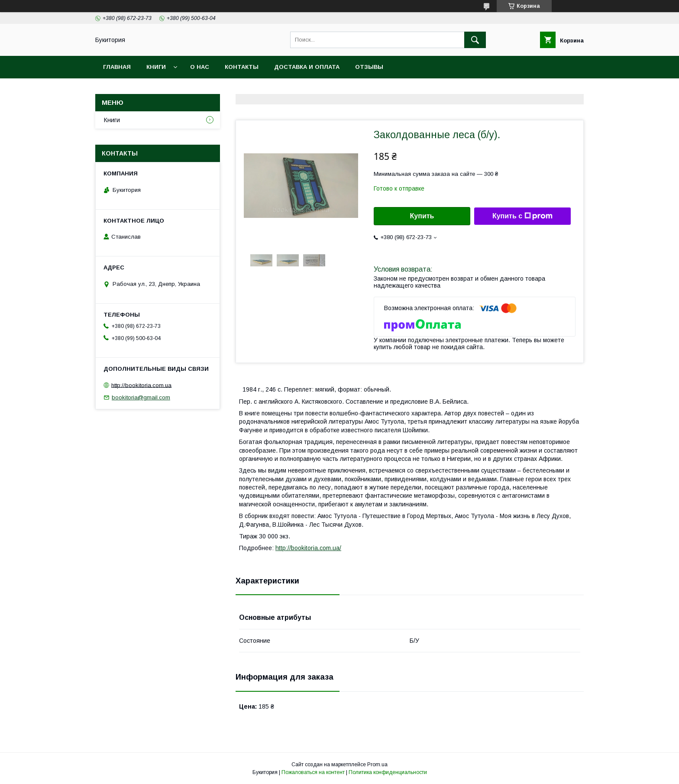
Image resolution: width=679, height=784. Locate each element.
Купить (422, 216)
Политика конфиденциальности (388, 772)
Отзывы (369, 67)
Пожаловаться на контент (313, 772)
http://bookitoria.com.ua (141, 385)
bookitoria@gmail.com (141, 397)
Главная (117, 67)
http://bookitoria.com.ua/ (308, 548)
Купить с (522, 216)
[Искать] (475, 40)
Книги (156, 67)
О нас (200, 67)
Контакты (242, 67)
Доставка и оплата (307, 67)
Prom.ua (377, 765)
